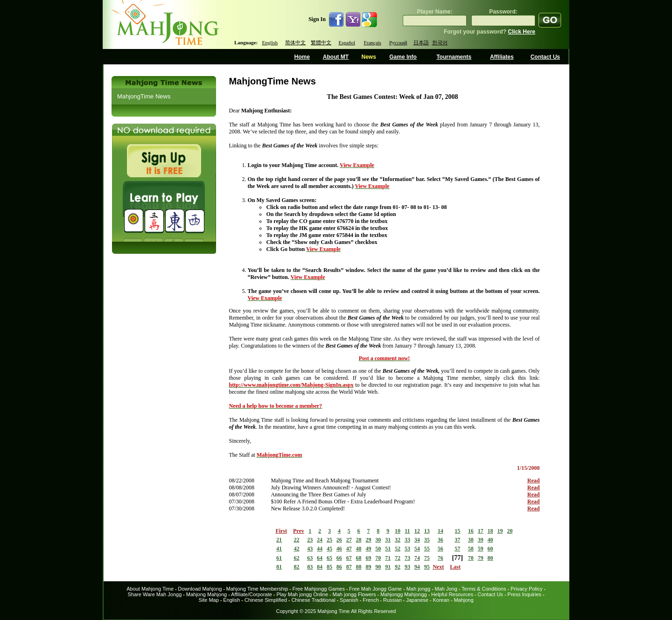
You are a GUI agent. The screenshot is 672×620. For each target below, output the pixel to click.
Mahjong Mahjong (206, 594)
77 (457, 558)
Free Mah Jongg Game (375, 589)
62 (296, 558)
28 (359, 540)
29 (368, 540)
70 (378, 558)
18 (490, 531)
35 (427, 540)
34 (417, 540)
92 (398, 567)
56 (441, 549)
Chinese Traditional (313, 600)
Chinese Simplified (266, 600)
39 (481, 540)
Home (302, 57)
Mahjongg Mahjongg (404, 594)
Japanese (417, 600)
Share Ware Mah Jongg (155, 594)
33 (407, 540)
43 (310, 549)
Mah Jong (446, 589)
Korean (441, 600)
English (270, 42)
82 (296, 567)
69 (368, 558)
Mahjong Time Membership (257, 589)
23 (310, 540)
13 (427, 531)
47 (349, 549)
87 (349, 567)
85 (329, 567)
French (371, 600)
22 (296, 540)
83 (310, 567)
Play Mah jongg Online (302, 594)
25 (329, 540)
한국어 (440, 42)
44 (320, 549)
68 (359, 558)
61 (279, 558)
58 (471, 549)
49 (368, 549)
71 (388, 558)
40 (490, 540)
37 (457, 540)
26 (339, 540)
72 (398, 558)
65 (329, 558)
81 (279, 567)
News (368, 57)
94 (417, 567)
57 (457, 549)
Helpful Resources (452, 594)
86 (339, 567)
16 (471, 531)
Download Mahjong (200, 589)
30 (378, 540)
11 (407, 531)
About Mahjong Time (150, 589)
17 (481, 531)
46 (339, 549)
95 (427, 567)
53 (407, 549)
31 (388, 540)
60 (490, 549)
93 (407, 567)
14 (441, 531)
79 (481, 558)
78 (471, 558)
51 (388, 549)
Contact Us (545, 57)
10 (398, 531)
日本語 (421, 42)
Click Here (521, 32)
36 (441, 540)
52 (398, 549)
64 (320, 558)
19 (500, 531)
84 (320, 567)
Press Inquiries (524, 594)
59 (481, 549)
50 (378, 549)
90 (378, 567)
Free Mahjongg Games (318, 589)
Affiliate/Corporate (252, 594)
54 (417, 549)
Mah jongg (418, 589)
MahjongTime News (144, 96)
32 (398, 540)
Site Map (208, 600)
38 (471, 540)
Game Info (403, 57)
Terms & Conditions (484, 589)
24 (320, 540)
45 (329, 549)
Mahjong (463, 600)
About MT (336, 57)
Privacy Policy (526, 589)
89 (368, 567)
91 (388, 567)
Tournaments (454, 57)
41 (279, 549)
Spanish (349, 600)
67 (349, 558)
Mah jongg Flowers (354, 594)
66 (339, 558)
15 (457, 531)
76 (441, 558)
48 (359, 549)
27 (349, 540)
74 (417, 558)
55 (427, 549)
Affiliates (502, 57)
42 (296, 549)
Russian (392, 600)
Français (373, 42)
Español (347, 42)
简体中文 (295, 42)
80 (490, 558)
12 (417, 531)
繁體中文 (321, 42)
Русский (398, 42)
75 (427, 558)
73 (407, 558)
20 (510, 531)
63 (310, 558)
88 (359, 567)
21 (279, 540)
